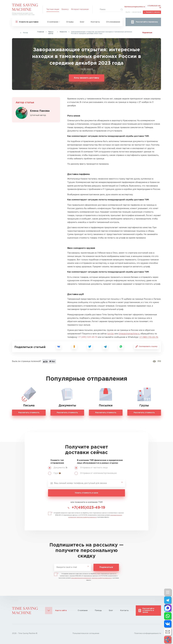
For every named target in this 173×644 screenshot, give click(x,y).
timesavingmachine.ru (129, 334)
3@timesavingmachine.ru (135, 7)
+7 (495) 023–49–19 (88, 337)
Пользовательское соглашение (86, 633)
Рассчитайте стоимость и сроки (148, 610)
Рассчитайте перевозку (147, 22)
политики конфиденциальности (87, 517)
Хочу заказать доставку (86, 78)
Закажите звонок (153, 12)
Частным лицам (53, 9)
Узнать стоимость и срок (86, 493)
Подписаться (106, 567)
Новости (63, 32)
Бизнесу (65, 9)
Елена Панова (40, 111)
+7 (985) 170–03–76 (149, 337)
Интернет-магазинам (80, 9)
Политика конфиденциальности (148, 633)
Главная (41, 32)
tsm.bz (111, 334)
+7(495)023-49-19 (154, 7)
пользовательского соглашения (81, 578)
